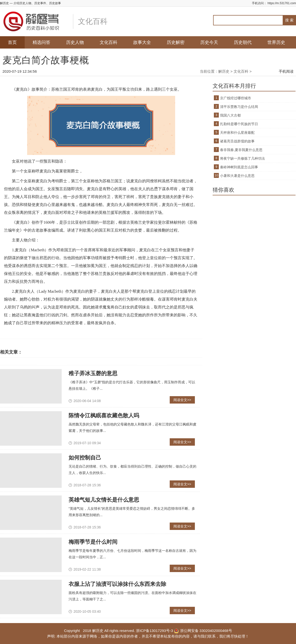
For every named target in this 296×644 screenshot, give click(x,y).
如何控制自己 (85, 458)
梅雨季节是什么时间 (93, 542)
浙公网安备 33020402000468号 (203, 631)
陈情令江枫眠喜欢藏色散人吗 (104, 415)
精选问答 (41, 42)
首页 (12, 42)
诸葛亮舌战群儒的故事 (237, 141)
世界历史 (276, 42)
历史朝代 (243, 42)
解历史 (224, 71)
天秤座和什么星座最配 (237, 133)
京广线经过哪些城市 (236, 98)
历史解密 (176, 42)
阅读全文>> (182, 400)
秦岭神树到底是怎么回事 (239, 167)
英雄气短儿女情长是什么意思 (104, 500)
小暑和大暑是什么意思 (237, 176)
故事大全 (142, 42)
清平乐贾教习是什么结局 (239, 107)
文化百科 (109, 42)
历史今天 (209, 42)
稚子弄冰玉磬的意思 (93, 373)
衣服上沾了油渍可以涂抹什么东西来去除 (117, 584)
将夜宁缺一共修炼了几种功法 (242, 158)
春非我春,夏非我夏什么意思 (241, 150)
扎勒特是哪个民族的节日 (239, 124)
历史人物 (75, 42)
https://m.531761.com (282, 3)
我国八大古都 (230, 115)
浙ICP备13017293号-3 (154, 631)
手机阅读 (286, 71)
